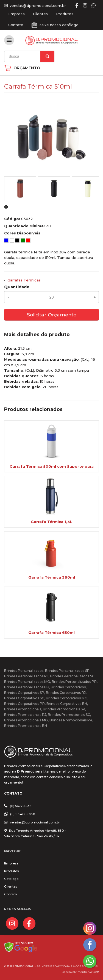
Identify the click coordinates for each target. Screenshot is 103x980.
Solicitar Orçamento (52, 315)
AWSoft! (93, 972)
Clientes (40, 14)
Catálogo (11, 879)
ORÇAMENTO (27, 68)
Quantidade (17, 287)
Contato (16, 25)
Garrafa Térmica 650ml (51, 633)
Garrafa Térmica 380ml (52, 577)
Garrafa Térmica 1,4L (51, 522)
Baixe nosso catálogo (59, 25)
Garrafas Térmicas (24, 280)
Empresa (16, 14)
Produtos (65, 14)
